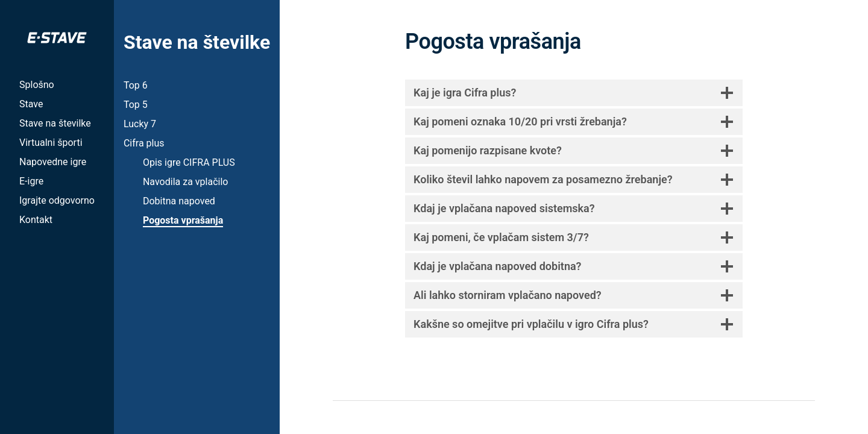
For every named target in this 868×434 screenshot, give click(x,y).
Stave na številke (55, 123)
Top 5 (136, 105)
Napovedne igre (53, 162)
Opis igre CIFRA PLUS (189, 162)
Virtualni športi (51, 143)
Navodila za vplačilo (185, 182)
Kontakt (36, 220)
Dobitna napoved (179, 201)
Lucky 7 (140, 124)
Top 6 (136, 85)
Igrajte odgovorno (57, 200)
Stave (31, 104)
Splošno (37, 85)
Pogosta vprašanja (183, 220)
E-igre (31, 181)
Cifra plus (144, 143)
